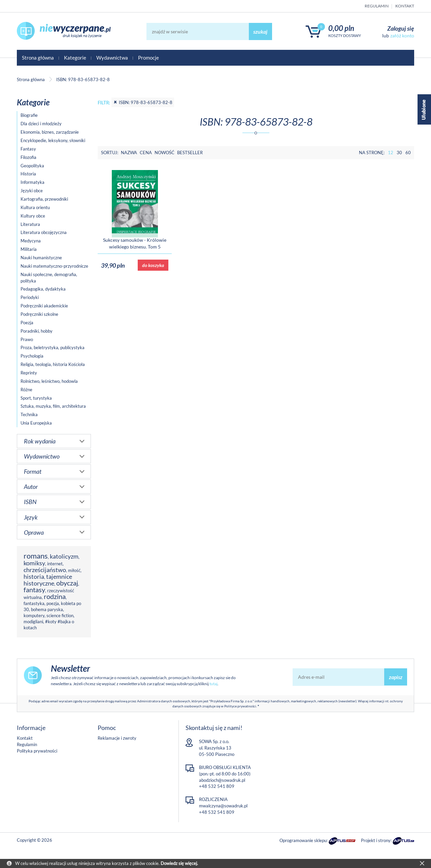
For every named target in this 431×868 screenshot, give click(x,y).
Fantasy (28, 149)
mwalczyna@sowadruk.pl (223, 806)
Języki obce (32, 191)
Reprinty (29, 373)
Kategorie (75, 58)
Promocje (148, 58)
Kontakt (405, 6)
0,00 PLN (341, 28)
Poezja (27, 323)
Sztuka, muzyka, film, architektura (53, 406)
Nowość (164, 153)
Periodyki (30, 297)
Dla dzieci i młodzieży (41, 124)
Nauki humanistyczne (41, 258)
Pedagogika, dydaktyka (43, 289)
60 (408, 153)
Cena (146, 153)
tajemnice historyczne (48, 580)
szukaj (260, 31)
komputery (34, 615)
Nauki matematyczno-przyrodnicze (54, 266)
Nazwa (129, 153)
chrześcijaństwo (45, 570)
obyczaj (67, 583)
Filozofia (28, 157)
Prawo (27, 339)
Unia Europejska (36, 423)
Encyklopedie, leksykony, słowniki (53, 140)
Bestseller (190, 153)
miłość (74, 570)
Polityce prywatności (240, 706)
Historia (28, 174)
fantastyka (34, 603)
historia (34, 576)
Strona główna (38, 58)
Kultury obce (33, 216)
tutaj (213, 684)
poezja (53, 603)
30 (399, 153)
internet (55, 564)
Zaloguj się (401, 28)
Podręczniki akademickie (44, 306)
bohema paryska (47, 609)
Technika (29, 414)
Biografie (29, 115)
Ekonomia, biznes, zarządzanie (50, 132)
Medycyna (31, 241)
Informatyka (32, 182)
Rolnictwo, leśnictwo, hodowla (49, 381)
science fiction (60, 615)
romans (36, 556)
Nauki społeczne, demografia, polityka (49, 278)
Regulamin (377, 6)
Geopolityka (32, 166)
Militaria (29, 249)
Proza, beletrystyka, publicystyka (53, 347)
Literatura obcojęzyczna (44, 232)
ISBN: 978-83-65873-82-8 (143, 102)
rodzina (55, 596)
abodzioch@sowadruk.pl (222, 780)
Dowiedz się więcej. (179, 863)
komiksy (34, 563)
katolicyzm (64, 556)
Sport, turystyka (36, 398)
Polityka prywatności (37, 751)
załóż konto (402, 36)
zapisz (396, 677)
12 (391, 153)
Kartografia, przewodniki (44, 199)
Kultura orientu (35, 207)
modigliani (33, 622)
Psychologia (32, 356)
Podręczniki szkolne (39, 314)
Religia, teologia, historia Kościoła (53, 364)
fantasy (34, 590)
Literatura (30, 224)
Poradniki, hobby (37, 331)
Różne (26, 390)
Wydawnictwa (112, 58)
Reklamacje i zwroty (117, 738)
